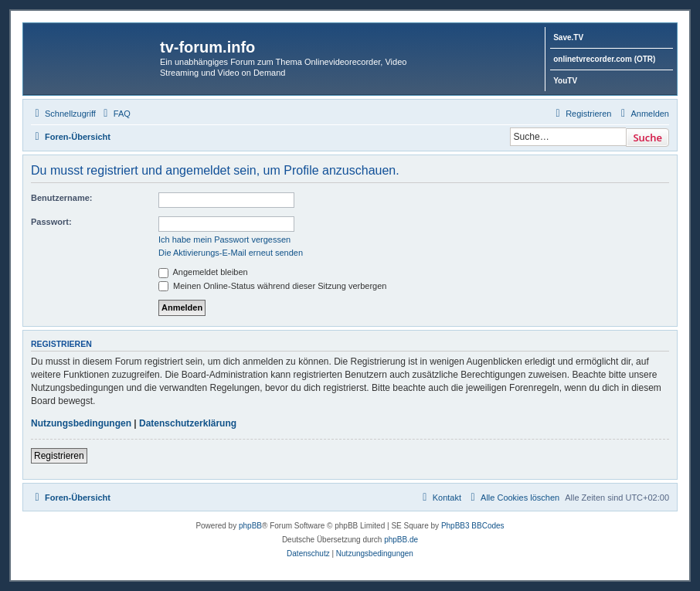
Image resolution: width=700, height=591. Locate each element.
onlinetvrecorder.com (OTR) (604, 59)
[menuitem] (115, 114)
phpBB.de (401, 540)
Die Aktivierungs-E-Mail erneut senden (231, 253)
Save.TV (568, 37)
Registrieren (59, 456)
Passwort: (51, 222)
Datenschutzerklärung (188, 423)
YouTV (565, 81)
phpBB (250, 526)
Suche (647, 138)
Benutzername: (61, 198)
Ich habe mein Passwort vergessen (224, 239)
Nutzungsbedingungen (81, 423)
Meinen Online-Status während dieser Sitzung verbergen (272, 286)
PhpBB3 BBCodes (473, 526)
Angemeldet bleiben (203, 272)
